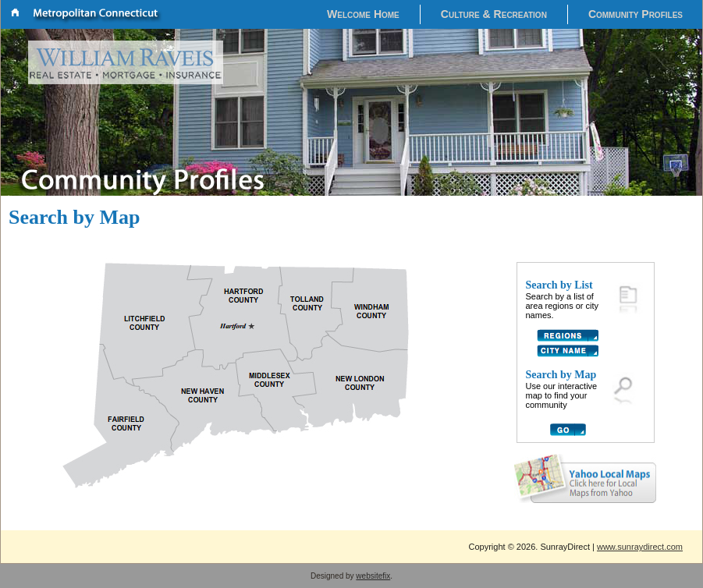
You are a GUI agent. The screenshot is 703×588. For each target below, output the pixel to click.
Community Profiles (636, 14)
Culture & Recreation (494, 14)
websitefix (373, 576)
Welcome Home (363, 14)
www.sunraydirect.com (640, 547)
